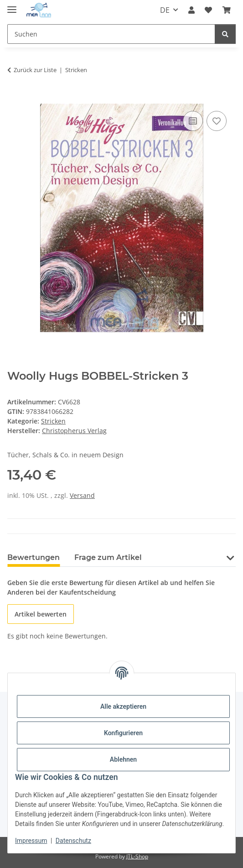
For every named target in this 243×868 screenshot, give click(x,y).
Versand (82, 495)
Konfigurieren (123, 733)
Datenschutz (73, 841)
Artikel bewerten (41, 614)
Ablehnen (123, 759)
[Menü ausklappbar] (12, 6)
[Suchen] (225, 34)
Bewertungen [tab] (34, 557)
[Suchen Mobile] (111, 34)
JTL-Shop (137, 856)
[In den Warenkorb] (15, 99)
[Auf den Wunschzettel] (217, 121)
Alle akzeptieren (123, 706)
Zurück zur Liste (35, 70)
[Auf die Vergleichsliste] (193, 121)
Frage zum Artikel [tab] (108, 557)
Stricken (53, 421)
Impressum (31, 841)
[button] (191, 10)
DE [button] (165, 10)
